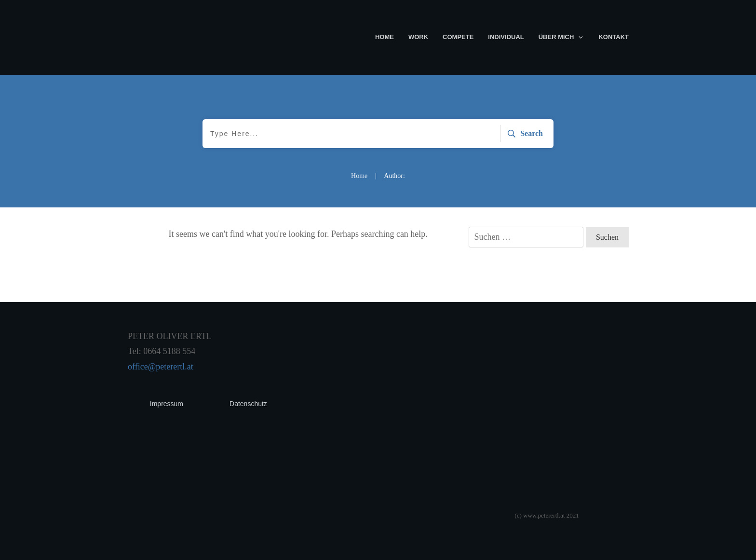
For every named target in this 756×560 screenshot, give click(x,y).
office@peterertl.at (161, 367)
